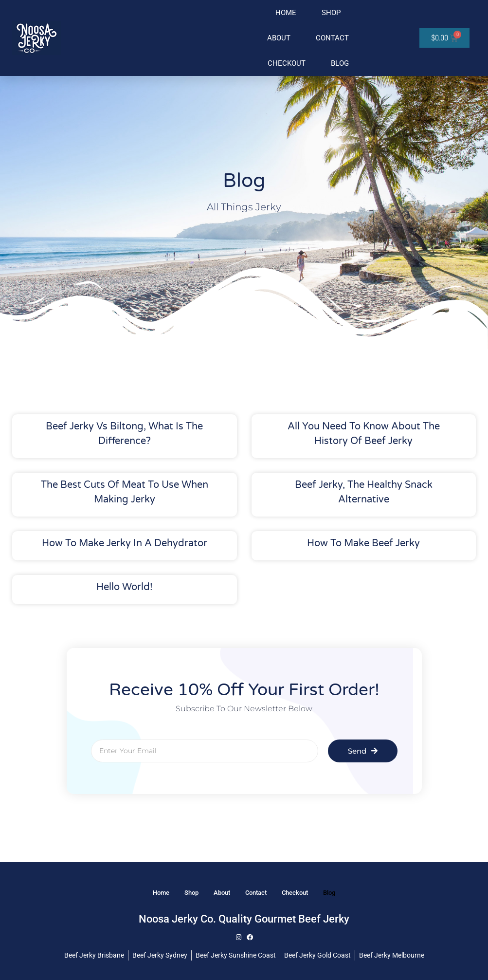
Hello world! (125, 587)
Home (286, 13)
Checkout (287, 63)
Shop (331, 13)
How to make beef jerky (363, 543)
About (279, 38)
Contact (332, 38)
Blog (340, 63)
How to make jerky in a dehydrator (125, 543)
